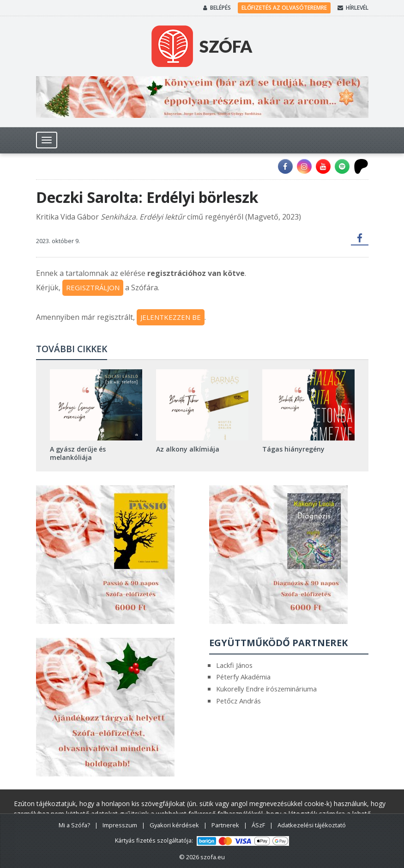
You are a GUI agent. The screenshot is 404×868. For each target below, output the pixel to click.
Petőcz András (238, 701)
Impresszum (120, 825)
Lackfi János (234, 665)
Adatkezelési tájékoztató (312, 825)
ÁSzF (258, 825)
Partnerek (225, 825)
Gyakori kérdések (174, 825)
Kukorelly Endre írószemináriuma (266, 689)
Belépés (217, 8)
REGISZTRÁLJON (93, 287)
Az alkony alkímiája (188, 449)
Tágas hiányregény (293, 449)
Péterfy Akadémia (243, 677)
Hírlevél (353, 8)
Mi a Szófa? (74, 825)
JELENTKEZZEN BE (171, 317)
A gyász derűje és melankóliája (78, 453)
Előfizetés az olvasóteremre (284, 8)
